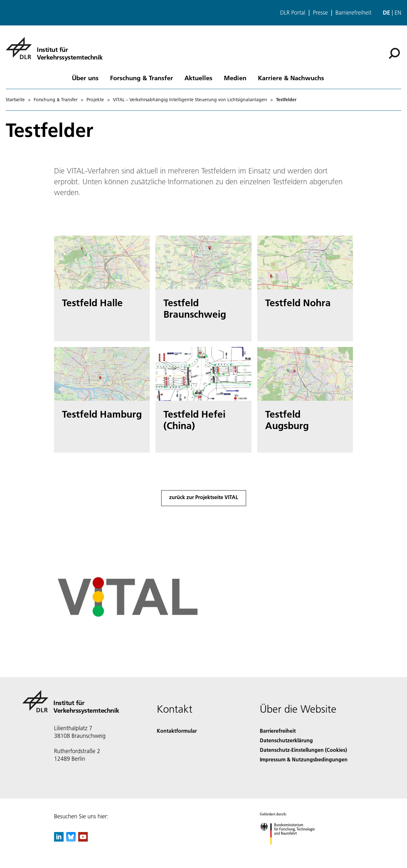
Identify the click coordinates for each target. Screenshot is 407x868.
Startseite (15, 100)
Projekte (95, 100)
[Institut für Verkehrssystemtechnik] (54, 48)
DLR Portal (293, 13)
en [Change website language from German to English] (398, 13)
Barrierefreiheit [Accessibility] (278, 731)
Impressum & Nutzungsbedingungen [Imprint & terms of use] (304, 759)
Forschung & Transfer (141, 78)
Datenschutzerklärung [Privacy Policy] (286, 740)
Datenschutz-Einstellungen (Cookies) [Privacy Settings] (303, 750)
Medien (235, 78)
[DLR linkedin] (59, 840)
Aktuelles (198, 78)
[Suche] (394, 53)
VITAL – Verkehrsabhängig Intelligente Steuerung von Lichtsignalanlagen (190, 100)
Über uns (85, 78)
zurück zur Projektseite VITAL (204, 497)
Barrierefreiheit (353, 13)
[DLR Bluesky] (71, 840)
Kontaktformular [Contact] (177, 731)
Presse (320, 13)
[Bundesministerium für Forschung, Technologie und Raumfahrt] (291, 850)
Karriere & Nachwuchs (291, 78)
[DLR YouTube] (83, 840)
